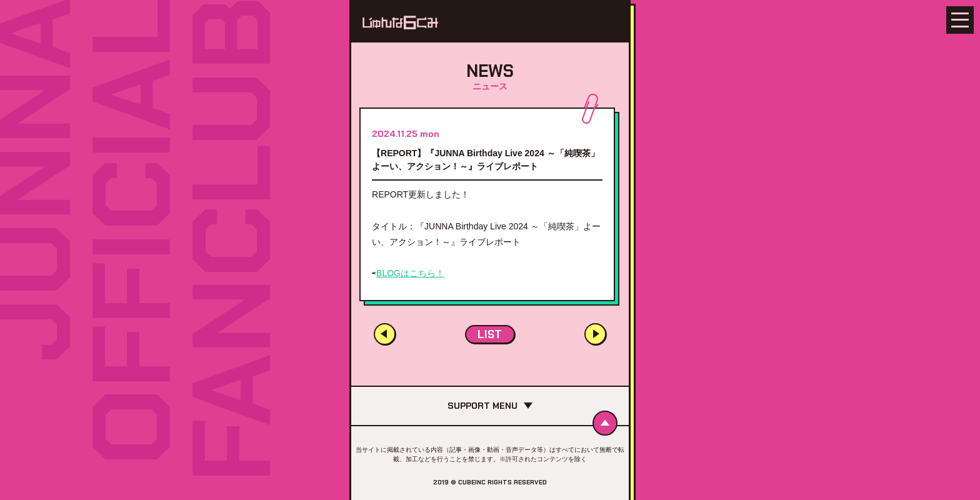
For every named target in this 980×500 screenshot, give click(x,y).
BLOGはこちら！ (410, 273)
